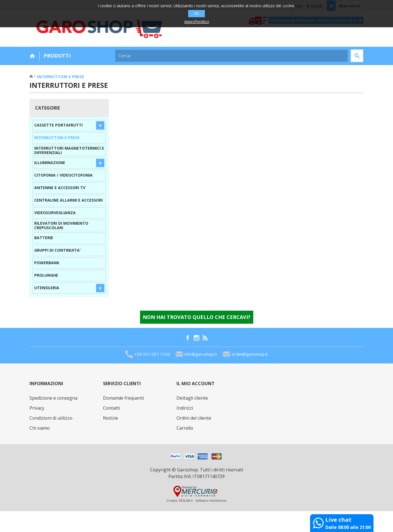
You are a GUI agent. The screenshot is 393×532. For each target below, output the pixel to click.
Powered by (189, 487)
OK (196, 14)
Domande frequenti (123, 398)
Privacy (37, 408)
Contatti (111, 408)
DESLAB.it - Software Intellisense (203, 500)
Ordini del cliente (194, 418)
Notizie (110, 418)
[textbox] (231, 56)
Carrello (185, 428)
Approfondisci (197, 22)
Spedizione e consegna (53, 398)
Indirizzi (185, 408)
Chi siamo (40, 428)
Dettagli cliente (192, 398)
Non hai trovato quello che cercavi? (197, 317)
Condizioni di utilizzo (51, 418)
